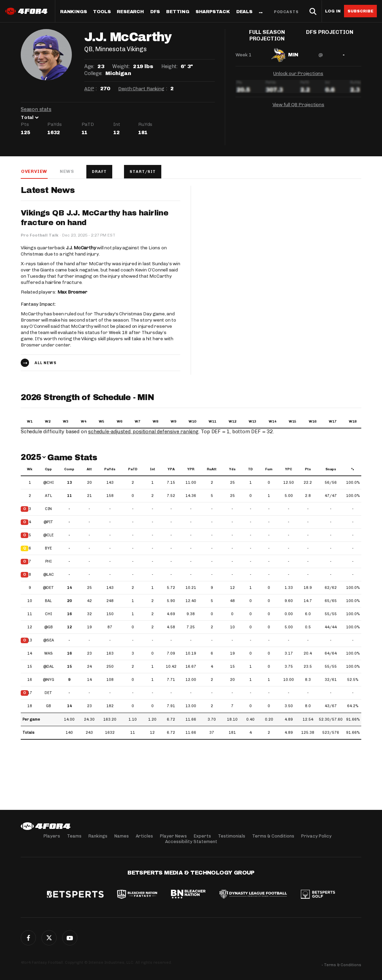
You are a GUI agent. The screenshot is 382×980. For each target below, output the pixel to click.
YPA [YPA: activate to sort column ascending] (171, 470)
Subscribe (360, 11)
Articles (144, 836)
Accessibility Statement (191, 842)
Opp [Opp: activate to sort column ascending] (48, 470)
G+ (70, 938)
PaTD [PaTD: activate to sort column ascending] (133, 470)
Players (52, 836)
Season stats (36, 109)
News (67, 171)
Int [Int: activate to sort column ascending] (152, 470)
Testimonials (232, 836)
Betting (178, 12)
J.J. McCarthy (81, 248)
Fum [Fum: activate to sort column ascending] (269, 470)
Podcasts (286, 12)
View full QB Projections (298, 103)
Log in (333, 11)
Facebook (28, 938)
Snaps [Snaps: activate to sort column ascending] (331, 470)
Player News (173, 836)
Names (122, 836)
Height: (169, 66)
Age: (89, 66)
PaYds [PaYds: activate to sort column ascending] (110, 470)
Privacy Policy (316, 836)
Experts (202, 836)
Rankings (73, 12)
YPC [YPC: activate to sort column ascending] (289, 470)
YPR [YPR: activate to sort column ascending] (191, 470)
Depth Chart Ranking (141, 89)
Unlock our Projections (298, 72)
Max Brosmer (72, 292)
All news (46, 363)
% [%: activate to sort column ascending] (353, 470)
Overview (34, 171)
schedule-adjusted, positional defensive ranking (144, 432)
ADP (89, 89)
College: (93, 73)
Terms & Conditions (273, 836)
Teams (74, 836)
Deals (244, 12)
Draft (100, 172)
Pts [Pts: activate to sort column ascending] (308, 470)
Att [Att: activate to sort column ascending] (89, 470)
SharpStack (213, 12)
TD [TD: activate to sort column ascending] (250, 470)
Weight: (121, 66)
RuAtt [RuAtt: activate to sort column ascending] (212, 470)
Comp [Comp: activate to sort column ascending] (69, 470)
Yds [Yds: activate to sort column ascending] (232, 470)
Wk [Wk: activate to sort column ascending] (30, 470)
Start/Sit (144, 172)
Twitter (49, 938)
